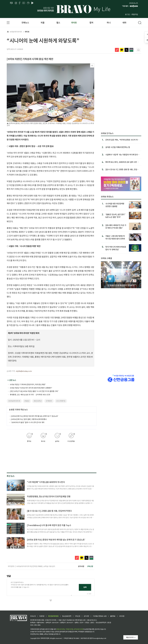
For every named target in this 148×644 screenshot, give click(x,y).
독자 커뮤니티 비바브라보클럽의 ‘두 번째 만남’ (116, 248)
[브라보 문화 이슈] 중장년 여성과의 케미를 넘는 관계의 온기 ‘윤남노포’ (35, 416)
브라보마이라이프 (14, 32)
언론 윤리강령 (60, 629)
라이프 (74, 22)
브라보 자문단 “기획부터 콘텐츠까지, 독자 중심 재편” (28, 384)
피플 (43, 22)
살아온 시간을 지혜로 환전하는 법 (118, 147)
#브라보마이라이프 (14, 401)
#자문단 (27, 401)
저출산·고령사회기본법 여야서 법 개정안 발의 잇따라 (115, 237)
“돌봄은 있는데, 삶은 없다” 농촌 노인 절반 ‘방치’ (115, 216)
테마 (124, 22)
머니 (109, 22)
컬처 (91, 22)
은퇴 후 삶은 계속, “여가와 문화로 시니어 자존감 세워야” (122, 140)
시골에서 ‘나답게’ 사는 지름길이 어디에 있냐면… (122, 155)
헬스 (58, 22)
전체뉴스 (25, 22)
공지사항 (81, 566)
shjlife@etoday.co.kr (24, 371)
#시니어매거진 (61, 401)
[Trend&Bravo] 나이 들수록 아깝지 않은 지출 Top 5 (49, 525)
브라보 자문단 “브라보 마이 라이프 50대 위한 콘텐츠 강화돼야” (31, 388)
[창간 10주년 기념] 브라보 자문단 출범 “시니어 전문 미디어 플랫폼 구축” (34, 391)
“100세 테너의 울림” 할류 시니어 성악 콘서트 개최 (28, 422)
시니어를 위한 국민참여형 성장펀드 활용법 (115, 205)
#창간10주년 (38, 401)
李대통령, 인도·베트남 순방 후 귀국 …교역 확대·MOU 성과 (30, 395)
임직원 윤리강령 (78, 629)
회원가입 (135, 14)
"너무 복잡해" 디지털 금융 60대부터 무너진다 (46, 482)
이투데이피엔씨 (45, 638)
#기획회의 (49, 401)
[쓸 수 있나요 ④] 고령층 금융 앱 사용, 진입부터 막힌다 (49, 511)
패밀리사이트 (130, 637)
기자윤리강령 (69, 629)
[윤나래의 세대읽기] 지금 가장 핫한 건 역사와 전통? (116, 226)
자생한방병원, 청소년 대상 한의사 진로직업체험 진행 (49, 496)
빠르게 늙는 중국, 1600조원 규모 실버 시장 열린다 (122, 162)
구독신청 (90, 566)
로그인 (127, 14)
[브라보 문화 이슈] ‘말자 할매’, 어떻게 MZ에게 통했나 (29, 419)
